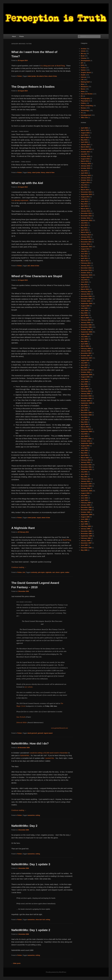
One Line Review (87, 94)
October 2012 (85, 218)
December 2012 (86, 213)
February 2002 (86, 460)
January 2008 (85, 351)
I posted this (49, 758)
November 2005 (86, 398)
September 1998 (86, 536)
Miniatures (85, 87)
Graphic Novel (86, 72)
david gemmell (32, 733)
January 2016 (85, 166)
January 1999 (85, 529)
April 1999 (84, 524)
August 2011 (85, 249)
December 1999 (86, 507)
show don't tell (40, 920)
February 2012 (86, 235)
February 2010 (86, 292)
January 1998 (85, 541)
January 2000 (85, 505)
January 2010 (85, 294)
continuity (34, 572)
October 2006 (85, 372)
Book (83, 56)
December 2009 (86, 296)
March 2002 (85, 458)
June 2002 (84, 450)
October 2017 (85, 152)
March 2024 (85, 137)
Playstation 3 (85, 101)
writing (38, 815)
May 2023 (84, 140)
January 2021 (85, 145)
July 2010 (84, 280)
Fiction (20, 76)
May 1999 (84, 522)
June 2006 (84, 382)
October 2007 (85, 356)
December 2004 (86, 412)
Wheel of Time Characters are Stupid (37, 276)
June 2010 (84, 282)
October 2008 (85, 330)
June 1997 (84, 545)
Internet (84, 77)
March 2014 (85, 190)
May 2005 (84, 410)
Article (83, 51)
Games (83, 70)
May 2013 (84, 204)
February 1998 (86, 538)
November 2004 (86, 415)
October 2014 (85, 180)
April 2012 (84, 230)
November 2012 (86, 216)
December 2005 (86, 396)
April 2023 (84, 142)
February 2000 (86, 503)
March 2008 (85, 346)
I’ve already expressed (20, 200)
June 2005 (84, 408)
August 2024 (85, 133)
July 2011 (84, 251)
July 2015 (84, 171)
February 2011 (86, 263)
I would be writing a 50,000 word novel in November (49, 753)
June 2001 (84, 474)
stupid (39, 518)
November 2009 (86, 299)
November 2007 (86, 353)
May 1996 (84, 550)
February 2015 (86, 175)
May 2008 (84, 341)
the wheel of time (42, 76)
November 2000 (86, 486)
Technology (85, 110)
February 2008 (86, 349)
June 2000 (84, 498)
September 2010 (86, 275)
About (14, 36)
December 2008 (86, 325)
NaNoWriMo (25, 755)
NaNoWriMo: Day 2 (24, 826)
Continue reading (19, 567)
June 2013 (84, 201)
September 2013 (86, 194)
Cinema (83, 58)
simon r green (60, 572)
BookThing (67, 540)
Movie (83, 89)
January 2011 (85, 266)
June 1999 (84, 519)
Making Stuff (85, 82)
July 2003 (84, 434)
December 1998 (86, 531)
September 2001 (86, 469)
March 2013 (85, 209)
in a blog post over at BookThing (53, 66)
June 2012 (84, 225)
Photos (22, 36)
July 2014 (84, 185)
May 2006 (84, 384)
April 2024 (84, 135)
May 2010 (84, 285)
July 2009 (84, 308)
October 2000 (85, 488)
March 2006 (85, 389)
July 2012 (84, 223)
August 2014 (85, 182)
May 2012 (84, 228)
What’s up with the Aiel (27, 183)
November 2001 (86, 467)
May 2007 (84, 367)
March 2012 (85, 232)
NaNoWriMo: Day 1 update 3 (31, 864)
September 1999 (86, 515)
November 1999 (86, 510)
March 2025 (85, 130)
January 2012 (85, 237)
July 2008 (84, 337)
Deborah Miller (22, 722)
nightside (48, 572)
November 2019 (86, 149)
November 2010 (86, 270)
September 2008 (86, 332)
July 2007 (84, 363)
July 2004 (84, 417)
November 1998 (86, 533)
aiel (29, 266)
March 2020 (85, 147)
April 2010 (84, 287)
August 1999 (85, 517)
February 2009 (86, 320)
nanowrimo (31, 815)
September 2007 (86, 358)
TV (82, 113)
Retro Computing (87, 106)
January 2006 (85, 394)
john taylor (41, 572)
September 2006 (86, 375)
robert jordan (32, 76)
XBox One (84, 117)
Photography (85, 99)
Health (83, 75)
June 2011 (84, 254)
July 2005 (84, 405)
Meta (83, 84)
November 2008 (86, 327)
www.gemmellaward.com (59, 728)
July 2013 (84, 199)
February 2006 (86, 391)
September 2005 (86, 403)
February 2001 (86, 479)
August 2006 (85, 377)
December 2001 (86, 465)
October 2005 (85, 401)
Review (83, 108)
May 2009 (84, 313)
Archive (84, 49)
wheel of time (53, 76)
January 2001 (85, 481)
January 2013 (85, 211)
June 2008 (84, 339)
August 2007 (85, 360)
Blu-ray (83, 53)
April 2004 (84, 424)
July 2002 (84, 448)
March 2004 (85, 427)
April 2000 (84, 500)
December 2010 (86, 268)
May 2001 (84, 477)
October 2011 (85, 244)
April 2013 (84, 206)
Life (24, 572)
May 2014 (84, 187)
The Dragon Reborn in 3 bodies (33, 87)
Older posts (16, 963)
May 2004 (84, 422)
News (83, 91)
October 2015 (85, 168)
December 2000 (86, 484)
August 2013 (85, 197)
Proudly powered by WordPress (56, 972)
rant (54, 572)
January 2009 (85, 322)
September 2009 (86, 303)
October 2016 (85, 156)
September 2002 (86, 443)
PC (82, 96)
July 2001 (84, 472)
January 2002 (85, 462)
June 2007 (84, 365)
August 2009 (85, 306)
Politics (83, 103)
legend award (48, 733)
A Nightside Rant (23, 528)
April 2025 (84, 128)
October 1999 (85, 512)
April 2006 (84, 386)
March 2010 (85, 289)
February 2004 (86, 429)
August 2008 (85, 334)
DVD (82, 65)
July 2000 (84, 496)
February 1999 (86, 526)
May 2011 (84, 256)
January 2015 (85, 178)
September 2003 (86, 431)
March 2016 (85, 161)
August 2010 (85, 277)
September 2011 (86, 247)
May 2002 (84, 453)
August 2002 (85, 446)
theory (43, 173)
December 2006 (86, 370)
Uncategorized (86, 115)
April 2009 (84, 315)
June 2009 (84, 311)
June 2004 (84, 420)
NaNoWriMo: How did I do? (30, 743)
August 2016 (85, 159)
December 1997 (86, 543)
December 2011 (86, 239)
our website (29, 687)
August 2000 (85, 493)
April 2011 (84, 258)
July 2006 (84, 379)
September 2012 (86, 220)
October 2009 (85, 301)
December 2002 (86, 439)
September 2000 (86, 491)
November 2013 (86, 192)
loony (29, 173)
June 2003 (84, 436)
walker (67, 572)
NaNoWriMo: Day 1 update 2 (31, 930)
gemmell (40, 733)
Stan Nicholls (21, 717)
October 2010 (85, 273)
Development (85, 61)
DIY (82, 63)
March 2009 (85, 318)
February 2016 (86, 164)
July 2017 (84, 154)
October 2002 (85, 441)
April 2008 (84, 344)
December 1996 (86, 548)
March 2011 (85, 261)
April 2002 (84, 455)
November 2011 (86, 242)
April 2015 (84, 173)
